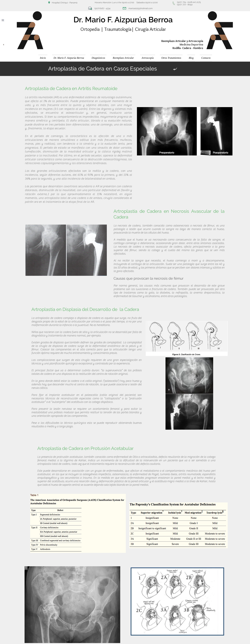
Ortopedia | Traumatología (106, 29)
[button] (98, 58)
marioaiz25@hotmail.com (141, 8)
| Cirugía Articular (149, 29)
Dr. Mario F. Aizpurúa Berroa (123, 20)
